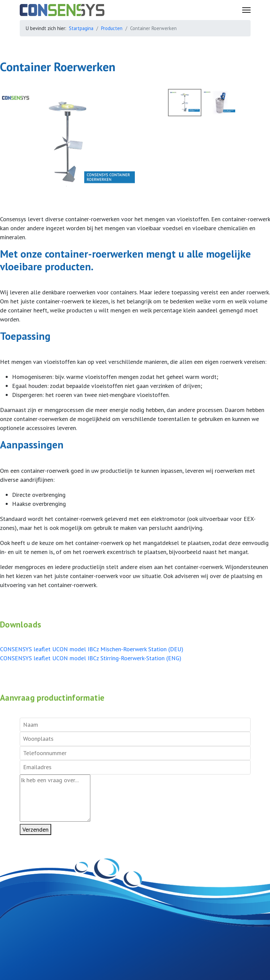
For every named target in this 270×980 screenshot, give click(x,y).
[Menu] (246, 10)
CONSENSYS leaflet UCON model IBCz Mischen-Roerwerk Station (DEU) (92, 649)
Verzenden (35, 829)
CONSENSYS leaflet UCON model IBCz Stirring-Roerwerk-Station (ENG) (91, 658)
